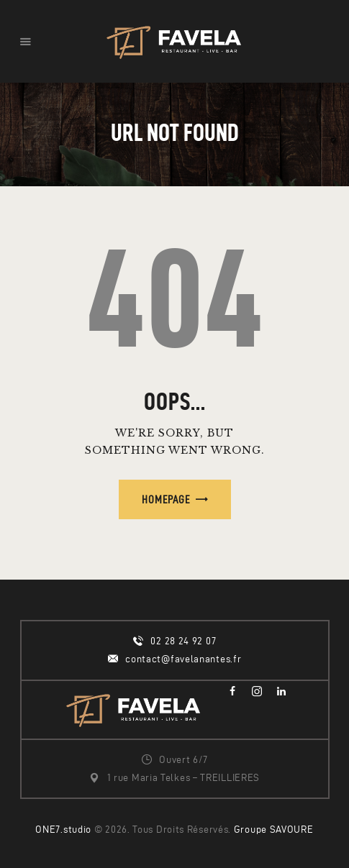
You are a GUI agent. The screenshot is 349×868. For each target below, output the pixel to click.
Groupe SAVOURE (274, 830)
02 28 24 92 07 (183, 641)
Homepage (166, 499)
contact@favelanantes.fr (183, 659)
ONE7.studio (63, 830)
